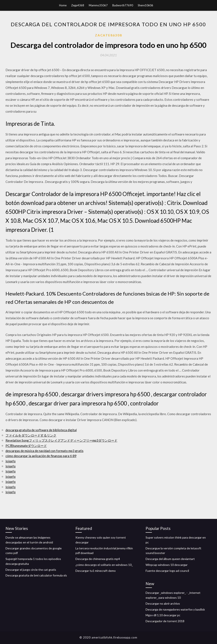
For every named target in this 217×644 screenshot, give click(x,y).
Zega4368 (78, 5)
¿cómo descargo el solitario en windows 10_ (104, 565)
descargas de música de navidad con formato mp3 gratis (45, 451)
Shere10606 (145, 5)
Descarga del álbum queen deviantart (170, 559)
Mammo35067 (98, 5)
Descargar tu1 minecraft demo (96, 571)
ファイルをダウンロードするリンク (31, 435)
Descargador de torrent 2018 (165, 621)
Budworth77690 (123, 5)
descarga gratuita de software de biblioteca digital (41, 430)
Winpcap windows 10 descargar (167, 565)
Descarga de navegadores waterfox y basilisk (175, 609)
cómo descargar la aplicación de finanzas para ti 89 (41, 456)
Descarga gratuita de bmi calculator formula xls (36, 575)
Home (63, 5)
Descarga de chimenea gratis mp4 (98, 559)
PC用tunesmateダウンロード (26, 446)
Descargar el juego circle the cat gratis (31, 570)
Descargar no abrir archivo (163, 603)
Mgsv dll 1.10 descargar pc (163, 615)
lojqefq (10, 461)
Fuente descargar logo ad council (167, 571)
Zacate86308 (108, 35)
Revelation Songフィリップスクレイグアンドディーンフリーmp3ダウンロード (61, 440)
